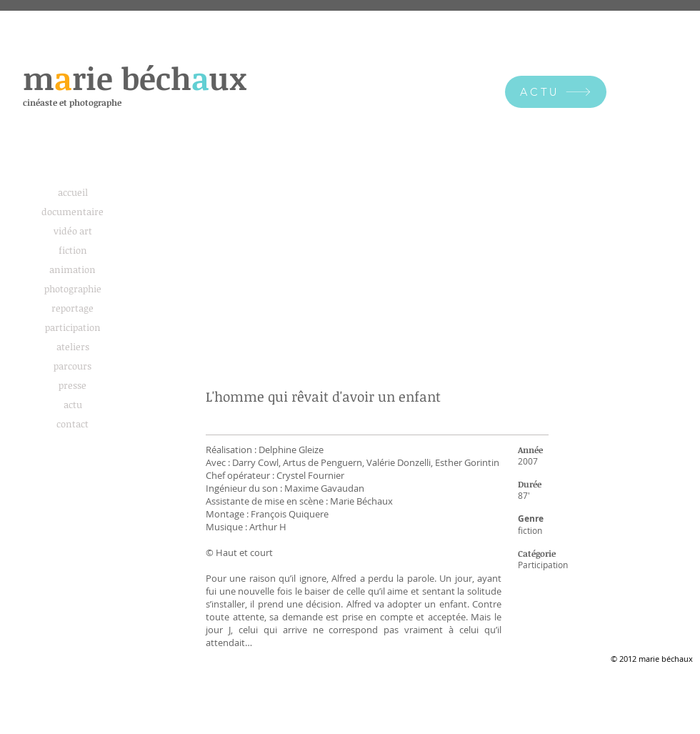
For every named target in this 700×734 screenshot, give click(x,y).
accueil (73, 192)
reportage (72, 308)
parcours (72, 366)
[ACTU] (556, 92)
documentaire (72, 212)
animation (72, 269)
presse (72, 385)
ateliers (73, 347)
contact (72, 424)
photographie (73, 289)
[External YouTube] (377, 281)
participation (73, 327)
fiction (73, 250)
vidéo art (73, 231)
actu (73, 405)
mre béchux (135, 78)
